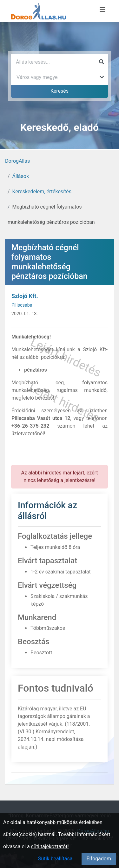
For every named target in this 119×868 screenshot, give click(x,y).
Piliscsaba (22, 305)
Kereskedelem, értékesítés (42, 192)
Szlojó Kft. (25, 296)
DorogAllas (17, 161)
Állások (21, 176)
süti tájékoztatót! (50, 847)
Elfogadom (99, 859)
